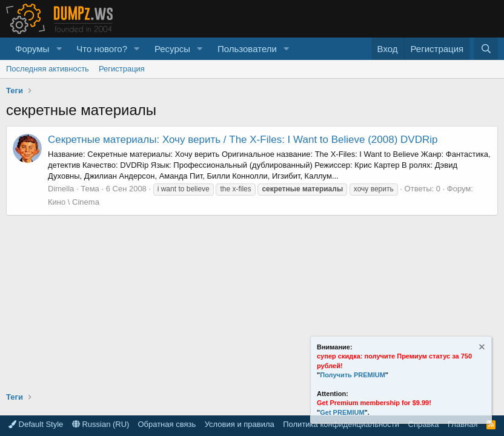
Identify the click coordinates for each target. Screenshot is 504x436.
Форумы (32, 49)
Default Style (36, 424)
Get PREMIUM (342, 412)
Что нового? (102, 49)
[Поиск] (486, 49)
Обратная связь (167, 424)
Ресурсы (172, 49)
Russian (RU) (101, 424)
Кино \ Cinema (74, 202)
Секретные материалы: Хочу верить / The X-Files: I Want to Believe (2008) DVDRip (243, 140)
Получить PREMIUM (353, 375)
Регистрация (122, 69)
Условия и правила (240, 424)
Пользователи (247, 49)
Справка (424, 424)
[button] (59, 49)
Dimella (61, 189)
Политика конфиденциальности (341, 424)
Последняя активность (48, 69)
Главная (463, 424)
